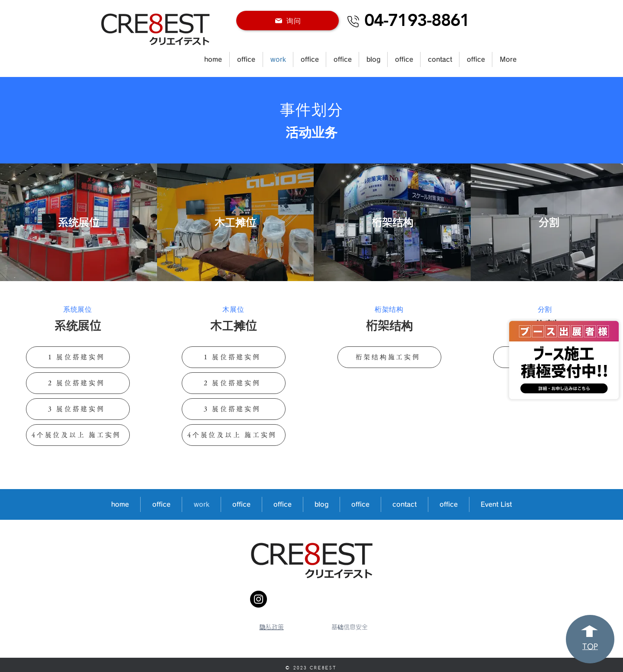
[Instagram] (259, 599)
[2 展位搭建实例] (78, 383)
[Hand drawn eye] (564, 360)
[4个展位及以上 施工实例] (78, 435)
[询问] (287, 21)
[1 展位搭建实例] (78, 357)
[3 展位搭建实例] (78, 409)
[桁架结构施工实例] (389, 357)
